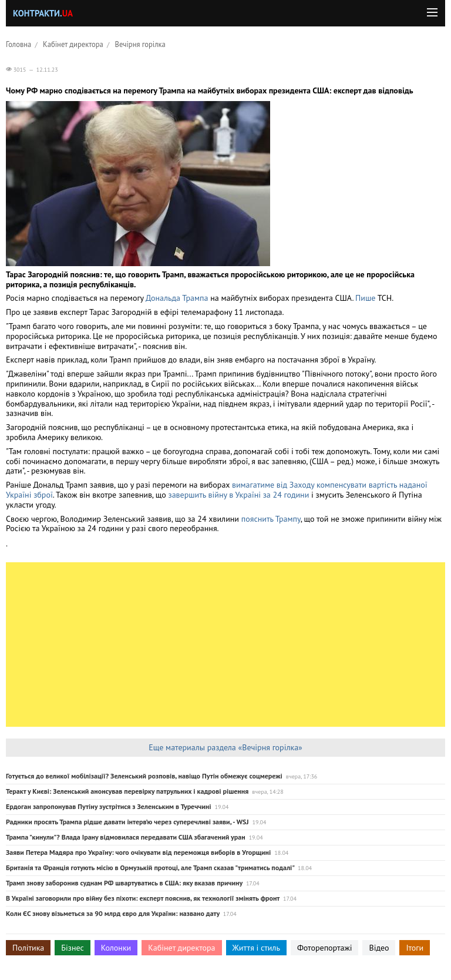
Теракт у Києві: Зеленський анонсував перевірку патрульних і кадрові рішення (127, 791)
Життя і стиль (256, 948)
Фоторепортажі (325, 948)
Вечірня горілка (140, 44)
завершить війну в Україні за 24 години (238, 495)
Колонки (116, 948)
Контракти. (43, 13)
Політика (28, 948)
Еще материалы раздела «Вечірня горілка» (225, 747)
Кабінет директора (73, 44)
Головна (18, 44)
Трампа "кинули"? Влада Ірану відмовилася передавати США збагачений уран (126, 837)
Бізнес (72, 948)
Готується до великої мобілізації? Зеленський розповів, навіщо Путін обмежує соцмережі (144, 776)
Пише (365, 298)
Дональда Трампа (177, 298)
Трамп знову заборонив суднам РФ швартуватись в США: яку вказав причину (124, 883)
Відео (379, 948)
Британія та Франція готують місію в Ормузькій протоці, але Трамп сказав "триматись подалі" (150, 867)
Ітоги (415, 948)
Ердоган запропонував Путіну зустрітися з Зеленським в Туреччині (109, 806)
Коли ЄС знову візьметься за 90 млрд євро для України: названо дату (113, 913)
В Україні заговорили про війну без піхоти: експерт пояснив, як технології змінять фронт (143, 898)
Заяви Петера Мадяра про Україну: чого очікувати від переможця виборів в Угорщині (138, 852)
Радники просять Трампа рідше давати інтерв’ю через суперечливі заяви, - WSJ (127, 822)
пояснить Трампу (271, 519)
